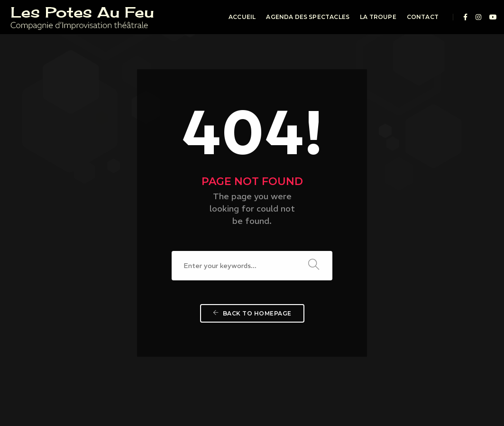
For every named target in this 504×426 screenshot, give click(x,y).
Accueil (242, 17)
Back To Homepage (252, 284)
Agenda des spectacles (308, 17)
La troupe (378, 17)
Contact (423, 17)
